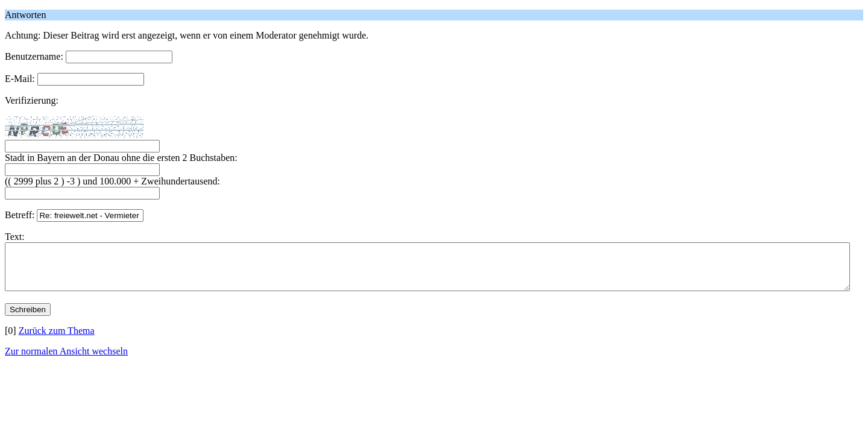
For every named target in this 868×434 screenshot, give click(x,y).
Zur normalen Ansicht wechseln (66, 360)
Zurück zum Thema (57, 340)
